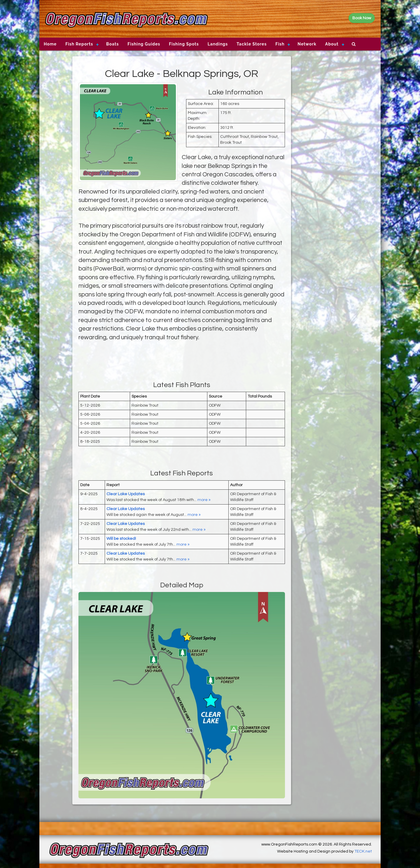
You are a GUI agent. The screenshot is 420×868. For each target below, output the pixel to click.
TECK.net (363, 851)
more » (204, 500)
